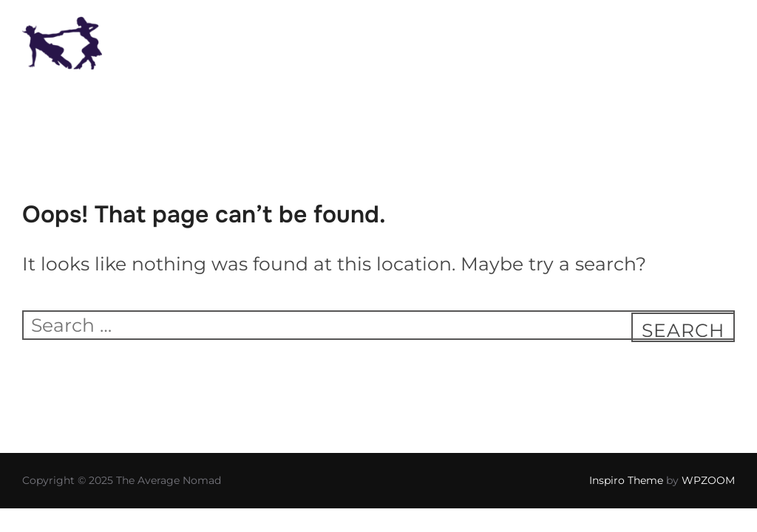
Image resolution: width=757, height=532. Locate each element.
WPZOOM (708, 480)
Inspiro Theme (626, 480)
